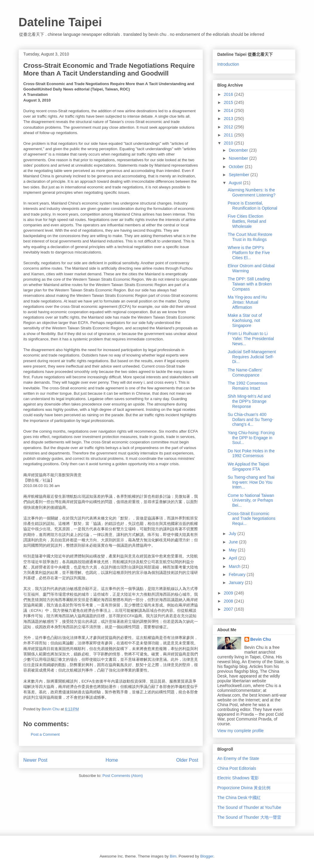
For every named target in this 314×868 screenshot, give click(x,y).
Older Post (187, 760)
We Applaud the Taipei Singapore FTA (248, 467)
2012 (229, 127)
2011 (229, 135)
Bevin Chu (261, 639)
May (233, 550)
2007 (229, 609)
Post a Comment (45, 734)
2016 (229, 94)
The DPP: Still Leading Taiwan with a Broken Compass (250, 284)
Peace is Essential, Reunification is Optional (253, 206)
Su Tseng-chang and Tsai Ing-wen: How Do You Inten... (251, 482)
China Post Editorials (237, 768)
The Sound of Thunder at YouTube (249, 807)
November (239, 158)
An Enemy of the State (238, 758)
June (234, 542)
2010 (229, 143)
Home (112, 760)
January (237, 583)
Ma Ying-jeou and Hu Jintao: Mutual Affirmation (247, 302)
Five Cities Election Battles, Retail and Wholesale (247, 221)
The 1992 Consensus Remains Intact (248, 386)
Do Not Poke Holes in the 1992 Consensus (251, 453)
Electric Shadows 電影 (238, 778)
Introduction (228, 64)
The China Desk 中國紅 (239, 798)
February (238, 574)
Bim (173, 856)
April (233, 558)
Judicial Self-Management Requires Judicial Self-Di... (252, 357)
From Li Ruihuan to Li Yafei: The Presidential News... (251, 339)
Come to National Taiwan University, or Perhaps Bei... (251, 500)
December (239, 150)
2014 (229, 110)
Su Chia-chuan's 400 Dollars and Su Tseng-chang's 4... (250, 420)
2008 (229, 601)
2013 (229, 119)
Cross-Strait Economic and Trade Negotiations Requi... (252, 519)
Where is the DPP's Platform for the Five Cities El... (249, 253)
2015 (229, 102)
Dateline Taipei (60, 22)
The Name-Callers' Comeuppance (245, 372)
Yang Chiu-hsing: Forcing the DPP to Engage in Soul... (251, 438)
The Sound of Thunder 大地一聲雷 (249, 817)
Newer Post (35, 760)
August (236, 183)
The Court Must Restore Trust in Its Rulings (250, 237)
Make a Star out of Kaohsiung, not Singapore (245, 320)
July (233, 534)
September (239, 175)
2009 (229, 593)
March (235, 566)
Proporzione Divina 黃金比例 (244, 788)
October (237, 167)
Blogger (207, 856)
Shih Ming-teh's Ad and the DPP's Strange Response (249, 401)
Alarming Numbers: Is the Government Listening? (252, 192)
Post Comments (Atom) (123, 776)
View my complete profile (240, 731)
